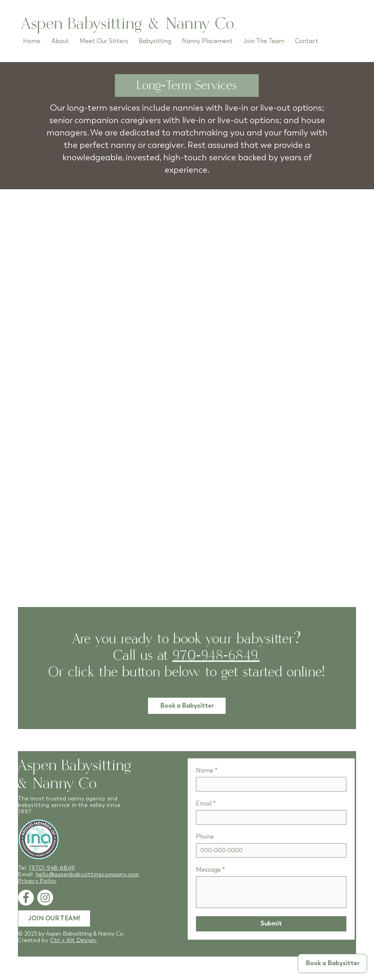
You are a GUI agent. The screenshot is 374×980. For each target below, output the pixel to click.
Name (207, 770)
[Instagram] (45, 898)
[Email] (269, 817)
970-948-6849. (216, 656)
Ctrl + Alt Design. (73, 940)
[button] (332, 963)
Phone (205, 837)
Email (206, 804)
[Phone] (269, 850)
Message (210, 870)
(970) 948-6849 (52, 868)
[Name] (269, 784)
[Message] (271, 892)
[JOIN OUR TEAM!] (54, 918)
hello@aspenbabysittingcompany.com (87, 874)
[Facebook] (26, 898)
